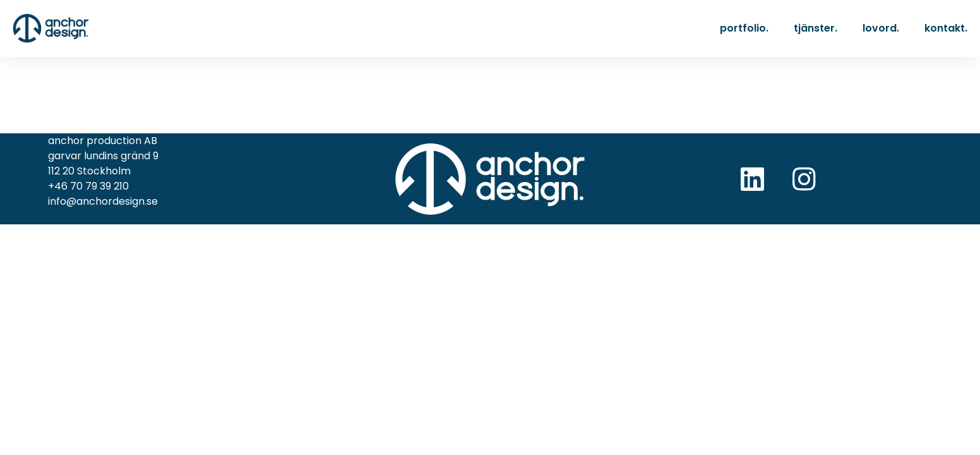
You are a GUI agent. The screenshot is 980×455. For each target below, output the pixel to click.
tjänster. (816, 28)
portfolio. (744, 28)
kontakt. (946, 28)
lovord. (881, 28)
